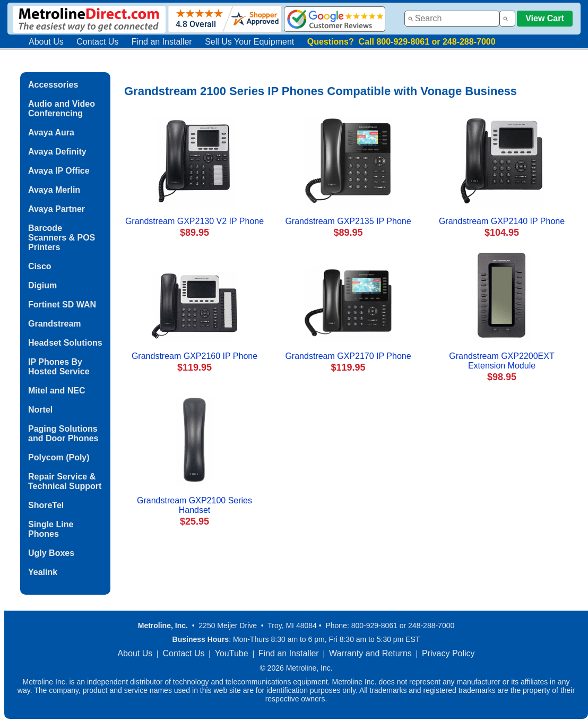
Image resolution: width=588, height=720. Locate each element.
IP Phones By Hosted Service (59, 367)
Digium (42, 285)
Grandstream (55, 324)
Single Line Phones (51, 529)
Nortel (40, 410)
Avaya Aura (51, 132)
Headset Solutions (65, 343)
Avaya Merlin (54, 190)
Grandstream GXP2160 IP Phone (194, 356)
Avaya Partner (57, 209)
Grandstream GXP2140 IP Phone (502, 221)
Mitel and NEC (57, 391)
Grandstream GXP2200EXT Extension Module (501, 361)
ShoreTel (46, 505)
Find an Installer (162, 42)
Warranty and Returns (370, 653)
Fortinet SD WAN (62, 305)
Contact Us (97, 42)
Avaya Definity (57, 152)
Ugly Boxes (51, 553)
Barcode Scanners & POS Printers (62, 238)
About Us (46, 42)
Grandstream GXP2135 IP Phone (348, 221)
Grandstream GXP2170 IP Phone (348, 356)
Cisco (40, 266)
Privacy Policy (448, 653)
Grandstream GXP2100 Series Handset (194, 505)
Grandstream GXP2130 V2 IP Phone (194, 221)
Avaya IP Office (59, 171)
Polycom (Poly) (59, 457)
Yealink (43, 572)
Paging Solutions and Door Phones (63, 434)
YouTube (232, 653)
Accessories (53, 85)
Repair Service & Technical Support (65, 481)
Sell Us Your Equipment (249, 42)
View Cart (545, 18)
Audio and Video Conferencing (62, 109)
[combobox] (452, 19)
